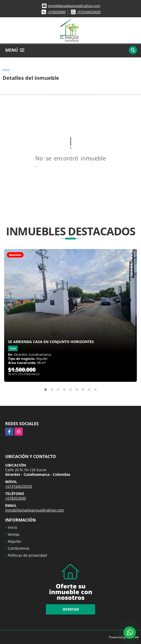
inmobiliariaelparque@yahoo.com (74, 6)
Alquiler (15, 541)
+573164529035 (89, 12)
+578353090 (57, 12)
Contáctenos (19, 548)
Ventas (14, 534)
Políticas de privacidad (27, 555)
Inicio (6, 70)
